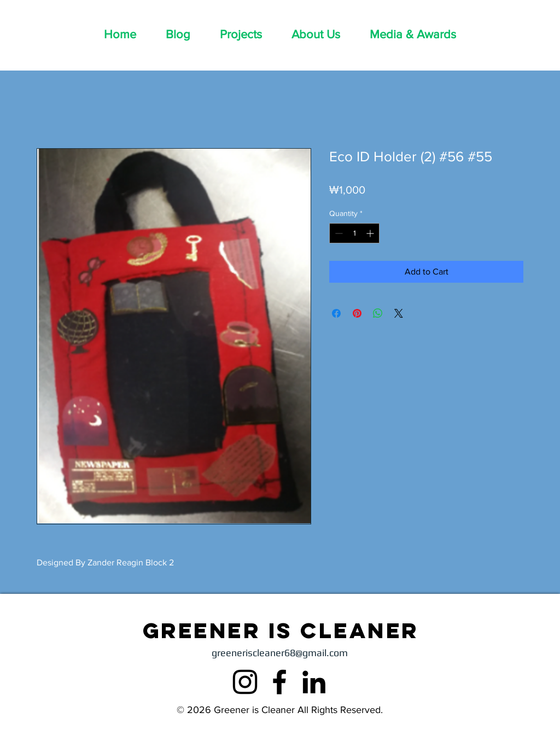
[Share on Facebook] (336, 313)
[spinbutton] (354, 233)
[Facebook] (279, 682)
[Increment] (371, 233)
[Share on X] (399, 313)
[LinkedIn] (314, 682)
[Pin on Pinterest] (357, 313)
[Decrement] (338, 233)
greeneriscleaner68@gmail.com (280, 653)
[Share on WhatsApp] (378, 313)
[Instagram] (245, 682)
